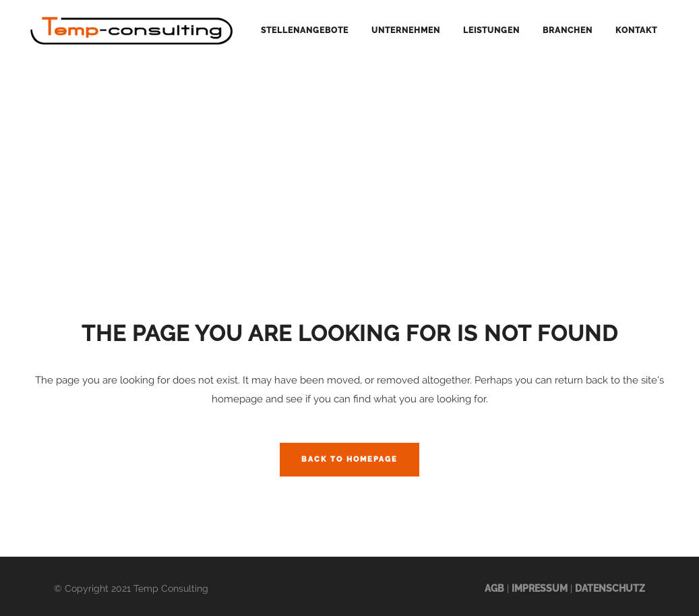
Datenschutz (610, 588)
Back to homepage (349, 459)
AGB (494, 588)
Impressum (540, 588)
